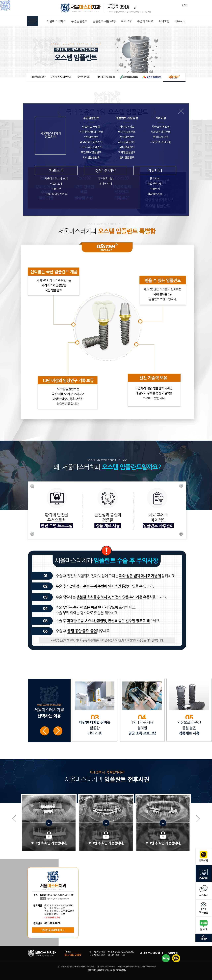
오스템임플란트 (91, 157)
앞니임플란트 (127, 147)
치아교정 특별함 (161, 127)
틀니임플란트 (127, 157)
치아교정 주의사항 (161, 142)
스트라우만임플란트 (91, 147)
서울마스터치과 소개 (56, 179)
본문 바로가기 (0, 0)
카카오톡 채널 (106, 179)
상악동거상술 (127, 127)
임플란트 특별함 (91, 127)
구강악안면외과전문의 (91, 132)
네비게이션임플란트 (91, 142)
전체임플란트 (127, 137)
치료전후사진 (155, 184)
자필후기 (155, 189)
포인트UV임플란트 (91, 152)
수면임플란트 (91, 137)
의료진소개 (56, 184)
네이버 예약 (106, 184)
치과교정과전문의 (161, 132)
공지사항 (155, 179)
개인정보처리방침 (150, 953)
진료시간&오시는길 (56, 194)
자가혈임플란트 (127, 152)
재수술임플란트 (127, 142)
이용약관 (173, 953)
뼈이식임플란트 (127, 132)
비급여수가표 (155, 194)
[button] (58, 731)
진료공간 (56, 189)
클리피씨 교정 (161, 137)
